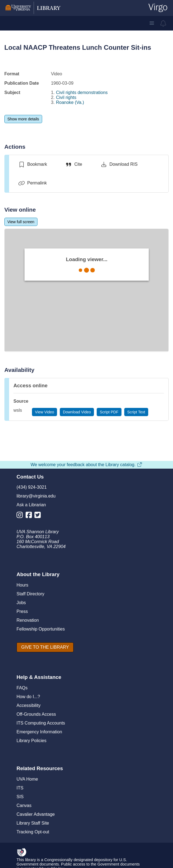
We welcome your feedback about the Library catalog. (86, 465)
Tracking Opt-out (33, 832)
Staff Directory (30, 594)
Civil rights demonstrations (82, 92)
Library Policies (31, 741)
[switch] (33, 164)
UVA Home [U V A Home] (27, 779)
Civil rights (66, 97)
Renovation (28, 620)
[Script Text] (136, 412)
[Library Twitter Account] (39, 516)
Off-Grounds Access (36, 714)
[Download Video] (77, 412)
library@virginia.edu (36, 496)
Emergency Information (39, 732)
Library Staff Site (33, 823)
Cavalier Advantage (36, 814)
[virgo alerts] (163, 23)
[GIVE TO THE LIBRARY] (45, 647)
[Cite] (74, 164)
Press (22, 611)
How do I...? (28, 697)
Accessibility (29, 705)
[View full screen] (21, 222)
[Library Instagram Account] (21, 516)
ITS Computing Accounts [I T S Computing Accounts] (41, 723)
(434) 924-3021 (32, 487)
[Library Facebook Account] (30, 516)
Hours (22, 585)
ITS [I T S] (20, 788)
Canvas (24, 805)
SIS (20, 797)
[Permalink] (33, 183)
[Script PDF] (109, 412)
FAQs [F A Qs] (22, 688)
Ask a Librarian (31, 505)
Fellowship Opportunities (41, 629)
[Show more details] (23, 119)
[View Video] (45, 412)
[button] (152, 23)
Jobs (21, 603)
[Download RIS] (119, 164)
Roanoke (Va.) (70, 102)
